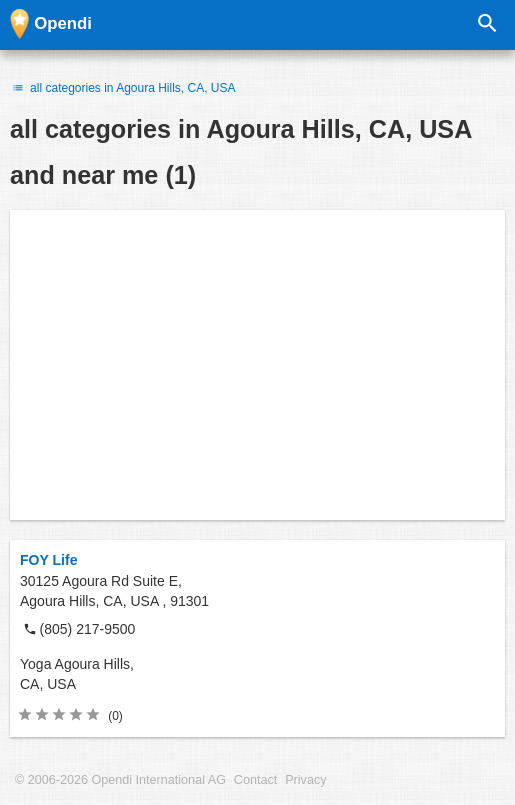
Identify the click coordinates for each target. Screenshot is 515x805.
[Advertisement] (257, 365)
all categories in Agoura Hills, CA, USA (123, 88)
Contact (255, 780)
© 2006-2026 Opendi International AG (120, 780)
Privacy (305, 780)
